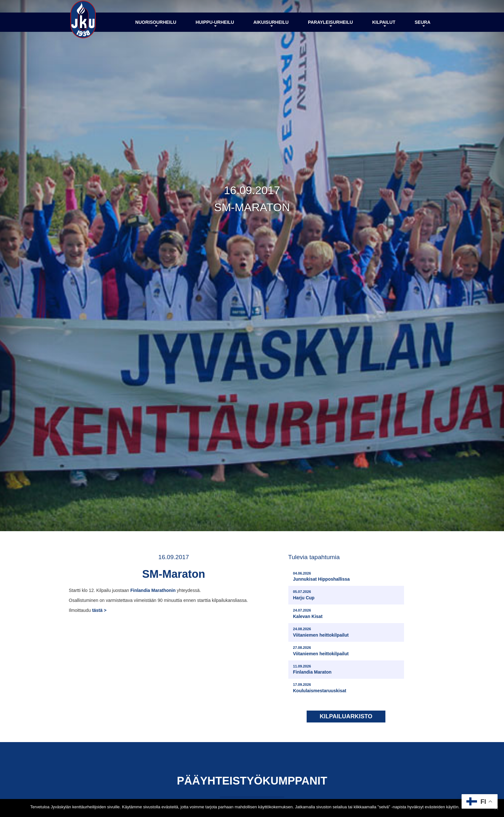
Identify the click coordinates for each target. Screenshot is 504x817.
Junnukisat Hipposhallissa (322, 577)
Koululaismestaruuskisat (320, 689)
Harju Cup (304, 596)
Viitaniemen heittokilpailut (321, 633)
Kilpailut (384, 27)
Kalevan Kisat (308, 614)
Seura (423, 27)
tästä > (99, 613)
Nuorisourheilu (156, 27)
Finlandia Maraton (312, 670)
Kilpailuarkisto (346, 717)
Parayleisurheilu (330, 27)
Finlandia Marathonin (153, 593)
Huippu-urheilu (215, 27)
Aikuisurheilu (271, 27)
